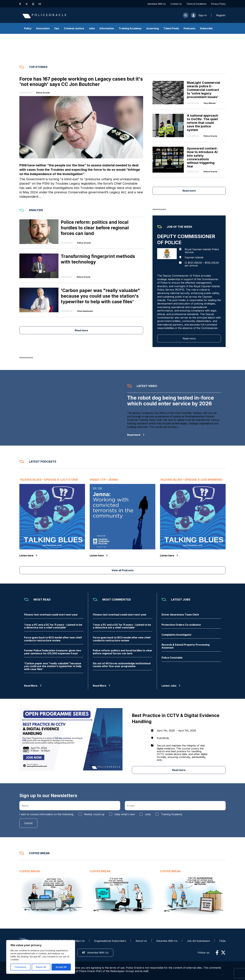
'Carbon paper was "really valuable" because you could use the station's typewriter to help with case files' (53, 666)
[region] (41, 957)
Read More (33, 686)
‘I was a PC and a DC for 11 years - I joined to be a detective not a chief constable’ (53, 626)
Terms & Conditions (196, 4)
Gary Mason (210, 103)
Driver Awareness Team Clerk (180, 615)
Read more (189, 191)
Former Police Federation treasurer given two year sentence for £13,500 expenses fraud (52, 652)
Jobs (92, 28)
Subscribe (206, 28)
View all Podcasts (123, 570)
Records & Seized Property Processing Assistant (186, 646)
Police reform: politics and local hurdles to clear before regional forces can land (122, 652)
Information (107, 28)
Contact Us (176, 4)
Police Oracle (43, 93)
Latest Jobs (171, 686)
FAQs (222, 941)
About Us (141, 941)
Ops (57, 28)
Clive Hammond (85, 311)
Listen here (28, 555)
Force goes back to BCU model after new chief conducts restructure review (53, 639)
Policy (28, 28)
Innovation (43, 28)
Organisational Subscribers (110, 941)
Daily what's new (125, 814)
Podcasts (189, 28)
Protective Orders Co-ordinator (181, 625)
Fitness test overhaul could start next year (51, 615)
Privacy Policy (218, 4)
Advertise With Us (157, 4)
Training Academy (130, 28)
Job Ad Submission (198, 941)
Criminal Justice (74, 28)
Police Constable (172, 658)
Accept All (61, 967)
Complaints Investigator (177, 635)
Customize (20, 967)
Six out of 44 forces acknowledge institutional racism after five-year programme (122, 665)
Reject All (41, 967)
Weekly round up (94, 814)
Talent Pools (171, 28)
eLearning (152, 28)
